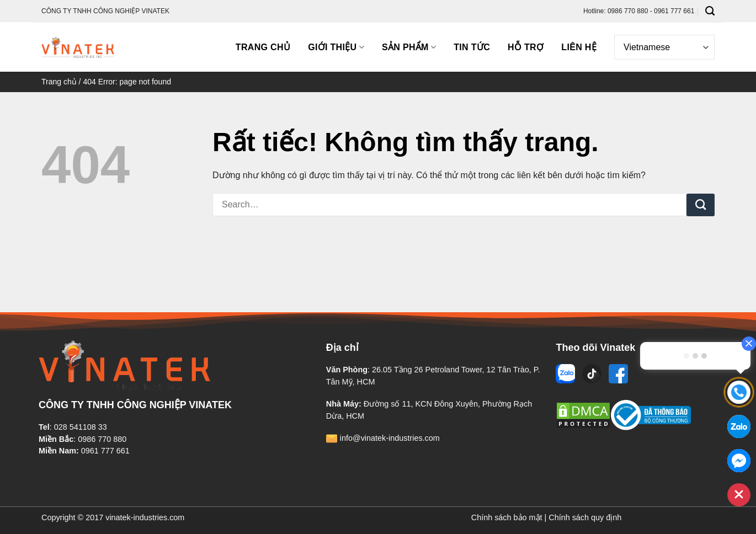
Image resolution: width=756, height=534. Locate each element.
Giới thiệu (336, 47)
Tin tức (472, 47)
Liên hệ (579, 47)
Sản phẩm (409, 47)
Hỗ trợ (526, 47)
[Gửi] (701, 205)
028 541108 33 (81, 427)
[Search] (710, 11)
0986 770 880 (102, 439)
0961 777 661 (105, 451)
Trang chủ (263, 47)
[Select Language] (664, 47)
